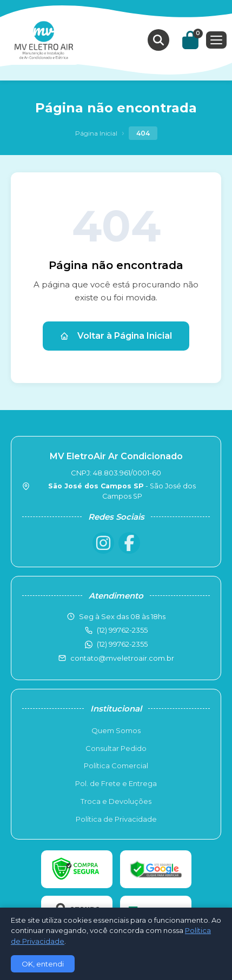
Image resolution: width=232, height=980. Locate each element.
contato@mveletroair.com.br (122, 658)
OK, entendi (43, 964)
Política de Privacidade (116, 819)
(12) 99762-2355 (122, 644)
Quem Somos (116, 730)
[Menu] (216, 40)
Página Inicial (96, 133)
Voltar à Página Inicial (116, 336)
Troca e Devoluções (116, 801)
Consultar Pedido (116, 748)
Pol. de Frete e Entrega (116, 783)
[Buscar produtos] (158, 40)
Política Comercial (116, 766)
